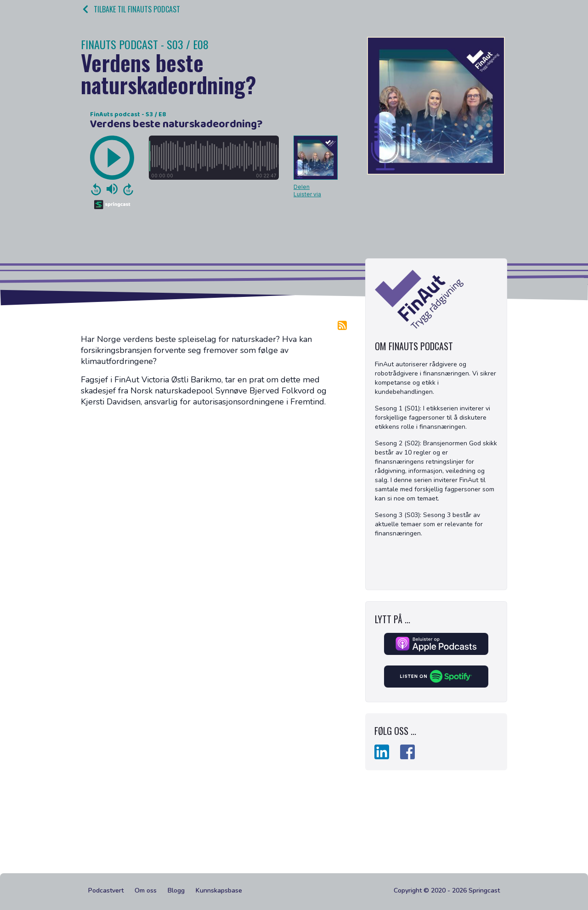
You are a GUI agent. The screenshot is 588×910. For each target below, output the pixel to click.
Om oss (146, 890)
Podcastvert (106, 890)
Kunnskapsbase (219, 890)
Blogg (176, 890)
